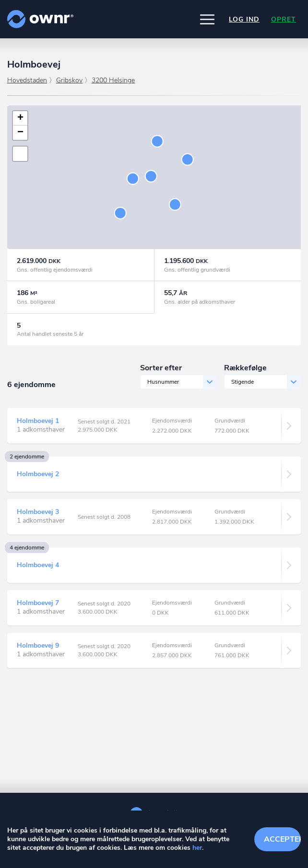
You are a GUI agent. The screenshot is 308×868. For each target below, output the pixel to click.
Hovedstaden (27, 80)
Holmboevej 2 (38, 474)
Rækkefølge (245, 368)
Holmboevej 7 (38, 603)
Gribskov (69, 80)
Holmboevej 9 (38, 645)
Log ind (244, 19)
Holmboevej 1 (38, 421)
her (197, 848)
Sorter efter (161, 368)
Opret (284, 19)
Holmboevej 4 (38, 565)
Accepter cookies (282, 839)
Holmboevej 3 (38, 512)
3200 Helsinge (113, 80)
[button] (207, 19)
